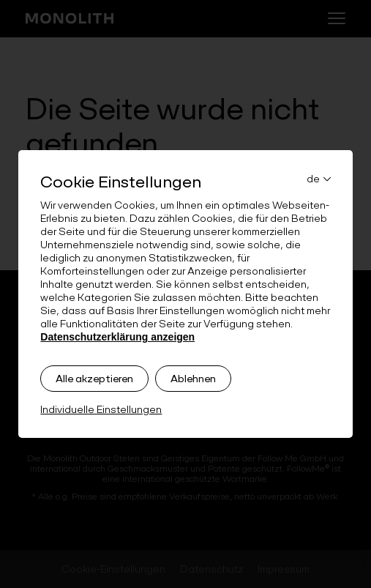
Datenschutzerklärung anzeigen (117, 337)
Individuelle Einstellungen (101, 409)
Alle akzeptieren (94, 379)
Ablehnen (193, 379)
